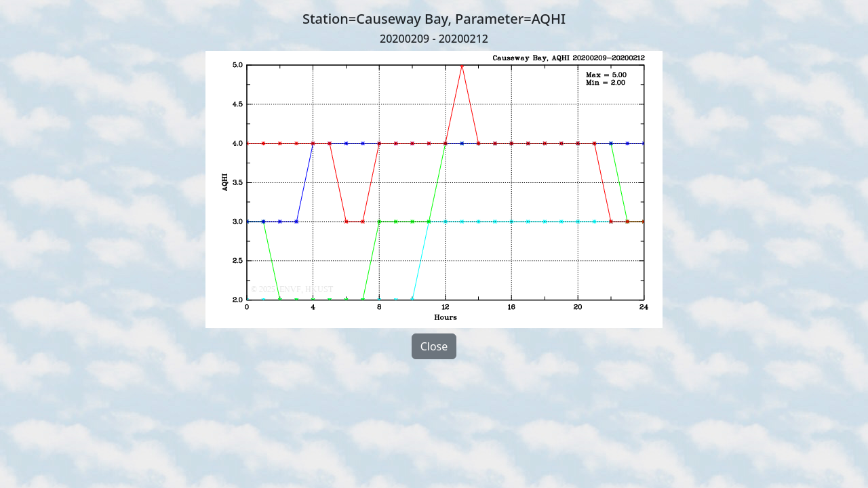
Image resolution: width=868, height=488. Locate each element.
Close (434, 346)
